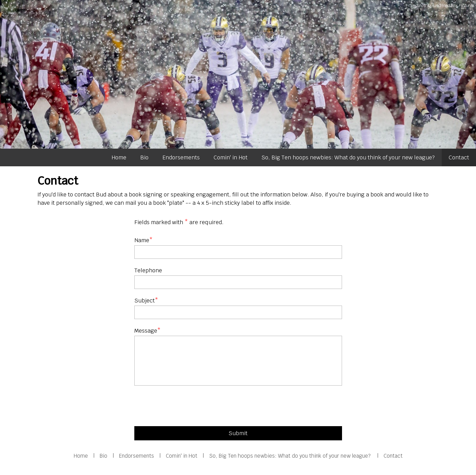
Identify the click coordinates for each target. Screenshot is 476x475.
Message (146, 331)
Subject (145, 301)
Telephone (148, 270)
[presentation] (187, 407)
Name (142, 240)
